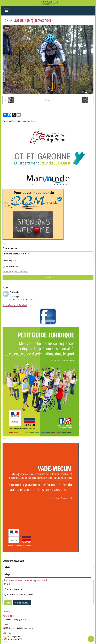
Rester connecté (12, 266)
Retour (48, 100)
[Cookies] (5, 639)
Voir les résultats (22, 603)
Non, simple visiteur (15, 589)
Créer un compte (8, 272)
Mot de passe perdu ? (21, 272)
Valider (48, 277)
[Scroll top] (91, 639)
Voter (8, 603)
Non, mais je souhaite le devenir (20, 595)
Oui (9, 584)
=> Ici (7, 567)
